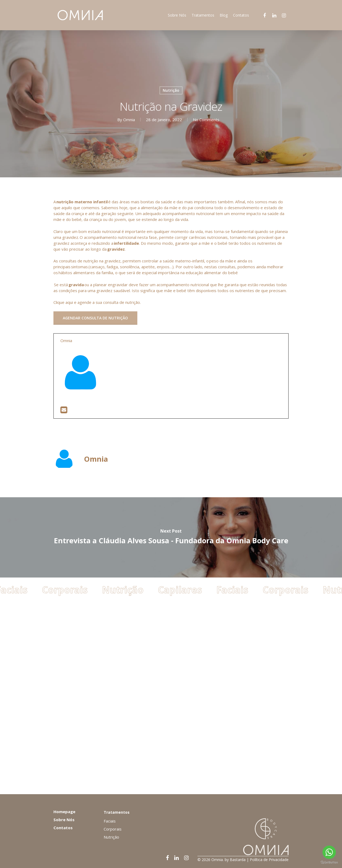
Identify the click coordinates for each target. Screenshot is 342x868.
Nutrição (171, 90)
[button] (95, 318)
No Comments (206, 120)
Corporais (67, 771)
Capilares (182, 771)
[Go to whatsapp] (329, 852)
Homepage (64, 812)
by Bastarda (235, 860)
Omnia (129, 120)
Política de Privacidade (269, 860)
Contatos (63, 828)
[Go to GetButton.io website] (329, 863)
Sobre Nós (64, 820)
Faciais (235, 771)
